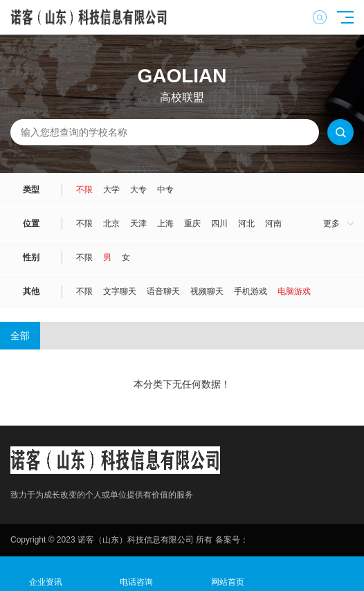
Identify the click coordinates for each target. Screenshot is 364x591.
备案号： (232, 540)
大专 (138, 190)
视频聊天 (207, 291)
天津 (138, 224)
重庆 (192, 224)
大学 (111, 190)
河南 (273, 224)
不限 (84, 190)
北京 (111, 224)
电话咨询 (137, 574)
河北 (246, 224)
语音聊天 (163, 291)
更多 (331, 224)
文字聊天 (120, 291)
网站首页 (228, 574)
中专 (165, 190)
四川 (219, 224)
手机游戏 (251, 291)
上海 (165, 224)
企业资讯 (46, 574)
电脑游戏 (294, 291)
